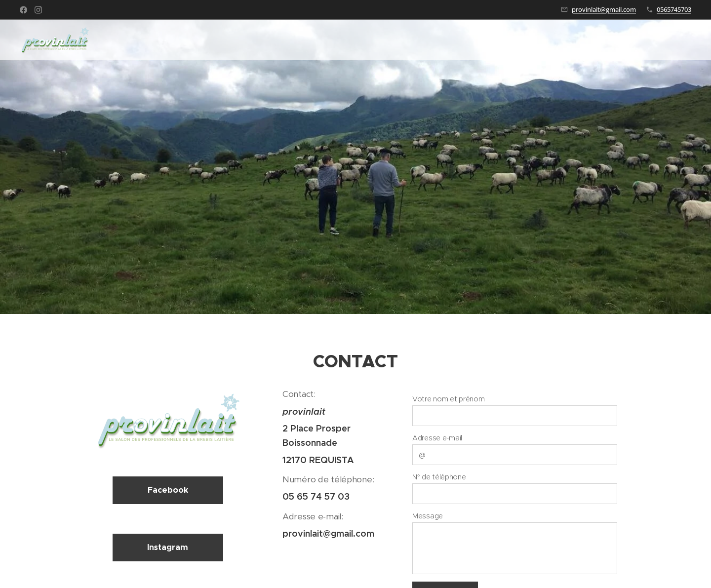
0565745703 (674, 9)
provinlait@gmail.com (604, 9)
